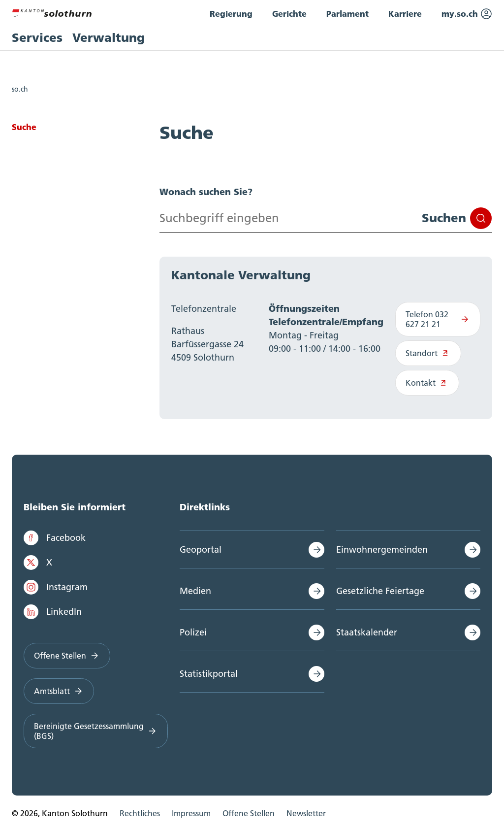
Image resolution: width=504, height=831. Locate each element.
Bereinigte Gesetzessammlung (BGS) (96, 731)
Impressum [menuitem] (191, 813)
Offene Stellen (67, 656)
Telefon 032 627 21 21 (438, 319)
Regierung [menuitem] (231, 14)
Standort (428, 353)
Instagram (56, 587)
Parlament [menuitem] (347, 14)
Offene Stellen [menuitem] (249, 813)
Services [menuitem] (37, 38)
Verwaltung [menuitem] (109, 38)
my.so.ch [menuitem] (467, 14)
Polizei (193, 632)
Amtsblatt (59, 691)
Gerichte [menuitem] (289, 14)
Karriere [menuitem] (405, 14)
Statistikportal (209, 674)
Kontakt (427, 383)
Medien (195, 591)
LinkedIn (53, 612)
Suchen (457, 218)
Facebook (55, 538)
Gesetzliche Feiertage (380, 591)
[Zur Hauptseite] (52, 12)
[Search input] (326, 218)
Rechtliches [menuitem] (140, 813)
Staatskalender (367, 632)
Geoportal (201, 549)
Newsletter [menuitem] (306, 813)
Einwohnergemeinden (382, 549)
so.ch (20, 89)
